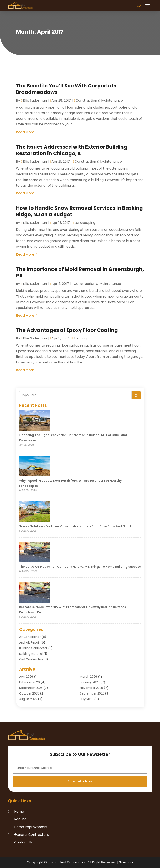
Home (19, 811)
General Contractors (31, 835)
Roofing (20, 819)
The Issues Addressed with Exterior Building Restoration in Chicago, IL (72, 150)
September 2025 (92, 693)
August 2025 (28, 699)
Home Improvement (31, 827)
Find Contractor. (73, 862)
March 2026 (89, 677)
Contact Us (23, 842)
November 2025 (91, 688)
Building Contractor (33, 648)
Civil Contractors (31, 659)
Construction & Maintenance (99, 100)
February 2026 (29, 682)
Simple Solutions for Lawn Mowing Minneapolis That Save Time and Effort (75, 526)
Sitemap (126, 862)
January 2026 (90, 682)
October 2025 (29, 693)
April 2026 (26, 677)
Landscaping (85, 223)
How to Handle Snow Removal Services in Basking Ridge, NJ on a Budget (79, 211)
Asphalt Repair (29, 642)
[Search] (136, 395)
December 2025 (31, 688)
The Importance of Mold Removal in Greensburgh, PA (80, 272)
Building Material (31, 654)
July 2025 (87, 699)
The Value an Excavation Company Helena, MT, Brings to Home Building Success (80, 567)
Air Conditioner (30, 637)
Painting (80, 338)
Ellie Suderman (35, 100)
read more (25, 132)
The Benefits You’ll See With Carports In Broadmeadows (66, 89)
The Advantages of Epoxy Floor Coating (67, 330)
